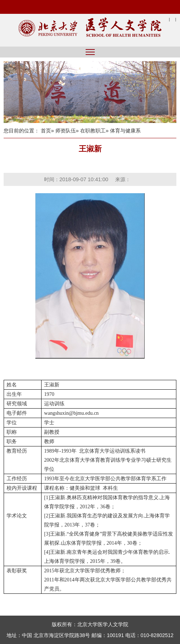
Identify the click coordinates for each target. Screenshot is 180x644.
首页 (46, 131)
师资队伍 (66, 131)
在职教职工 (93, 131)
